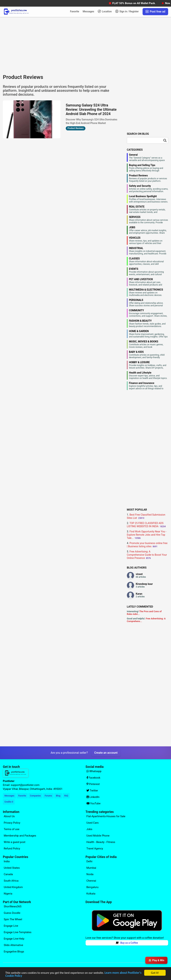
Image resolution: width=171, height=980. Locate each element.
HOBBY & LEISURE (139, 362)
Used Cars (93, 823)
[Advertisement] (60, 45)
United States (12, 868)
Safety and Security (140, 186)
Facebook (93, 778)
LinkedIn (93, 797)
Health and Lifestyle (140, 373)
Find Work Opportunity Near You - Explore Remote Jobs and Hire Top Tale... (147, 535)
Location (105, 11)
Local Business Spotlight (143, 196)
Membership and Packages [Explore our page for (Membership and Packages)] (20, 836)
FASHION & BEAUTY (140, 321)
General (133, 155)
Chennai (91, 881)
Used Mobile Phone (98, 836)
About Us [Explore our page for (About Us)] (9, 816)
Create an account (106, 753)
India (7, 861)
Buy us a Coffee (127, 943)
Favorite (75, 11)
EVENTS (134, 269)
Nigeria (8, 894)
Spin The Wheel (13, 919)
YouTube (94, 803)
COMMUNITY (137, 310)
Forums (48, 796)
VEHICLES (135, 238)
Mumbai (91, 868)
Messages (88, 11)
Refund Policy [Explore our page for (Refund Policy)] (12, 849)
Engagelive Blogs (14, 952)
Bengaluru (92, 887)
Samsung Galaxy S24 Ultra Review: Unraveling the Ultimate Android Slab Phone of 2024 (91, 109)
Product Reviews (138, 175)
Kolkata (91, 894)
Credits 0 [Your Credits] (9, 802)
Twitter (92, 791)
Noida (90, 874)
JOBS (132, 227)
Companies (35, 796)
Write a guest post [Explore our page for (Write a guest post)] (15, 842)
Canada (8, 874)
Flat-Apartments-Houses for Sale (106, 816)
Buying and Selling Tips (142, 165)
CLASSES (134, 259)
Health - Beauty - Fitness (101, 842)
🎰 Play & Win (156, 960)
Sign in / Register (127, 11)
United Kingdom (13, 887)
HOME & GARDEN (139, 331)
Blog (58, 796)
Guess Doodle (12, 913)
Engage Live (11, 926)
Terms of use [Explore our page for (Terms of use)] (12, 829)
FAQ (66, 796)
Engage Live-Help (14, 939)
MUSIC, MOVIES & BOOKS (144, 342)
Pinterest (93, 784)
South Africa (11, 881)
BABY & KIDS (136, 352)
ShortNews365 (13, 906)
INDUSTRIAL (136, 248)
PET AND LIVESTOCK (141, 279)
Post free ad (155, 12)
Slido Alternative (13, 945)
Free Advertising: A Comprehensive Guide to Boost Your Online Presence (147, 555)
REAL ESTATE (137, 207)
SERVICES (135, 217)
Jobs (89, 829)
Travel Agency (95, 849)
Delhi (89, 861)
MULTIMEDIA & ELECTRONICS (146, 290)
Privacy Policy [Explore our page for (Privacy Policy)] (12, 823)
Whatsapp (94, 771)
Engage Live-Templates (18, 932)
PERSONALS (136, 300)
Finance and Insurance (142, 383)
